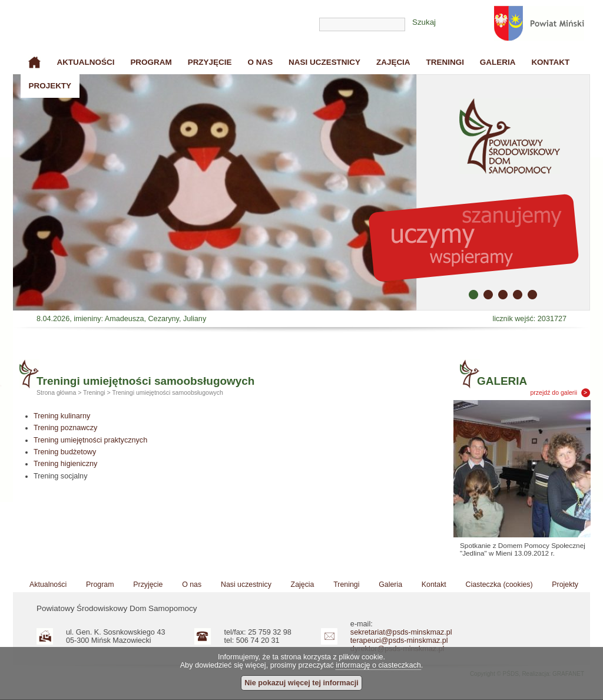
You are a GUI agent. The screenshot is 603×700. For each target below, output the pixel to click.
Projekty (50, 86)
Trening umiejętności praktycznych (90, 440)
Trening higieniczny (65, 464)
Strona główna (35, 62)
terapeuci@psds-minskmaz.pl (399, 640)
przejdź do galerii (554, 392)
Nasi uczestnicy (324, 62)
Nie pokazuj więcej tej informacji (301, 683)
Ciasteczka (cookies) (499, 585)
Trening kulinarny (62, 416)
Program (151, 62)
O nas (260, 62)
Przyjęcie (210, 62)
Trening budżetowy (65, 452)
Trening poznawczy (65, 428)
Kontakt (550, 62)
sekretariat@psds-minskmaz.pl (401, 632)
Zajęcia (393, 62)
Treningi (445, 62)
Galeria (498, 62)
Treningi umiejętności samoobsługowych (167, 392)
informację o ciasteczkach (378, 665)
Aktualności (85, 62)
